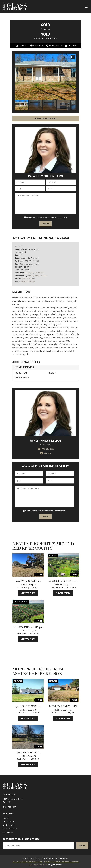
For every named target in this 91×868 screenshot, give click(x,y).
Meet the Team (10, 829)
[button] (86, 6)
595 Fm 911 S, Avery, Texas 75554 (28, 581)
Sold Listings (9, 825)
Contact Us (8, 832)
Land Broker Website (38, 865)
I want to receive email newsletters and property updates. (47, 217)
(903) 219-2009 (28, 279)
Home (5, 818)
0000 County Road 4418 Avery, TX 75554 (28, 628)
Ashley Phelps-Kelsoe (38, 276)
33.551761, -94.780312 (34, 273)
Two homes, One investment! (28, 753)
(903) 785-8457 (9, 807)
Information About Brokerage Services (62, 862)
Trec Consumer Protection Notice (27, 862)
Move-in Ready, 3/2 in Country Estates (63, 707)
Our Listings (8, 822)
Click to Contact (28, 281)
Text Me (46, 453)
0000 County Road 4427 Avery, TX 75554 (63, 581)
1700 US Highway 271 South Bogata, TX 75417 (28, 707)
